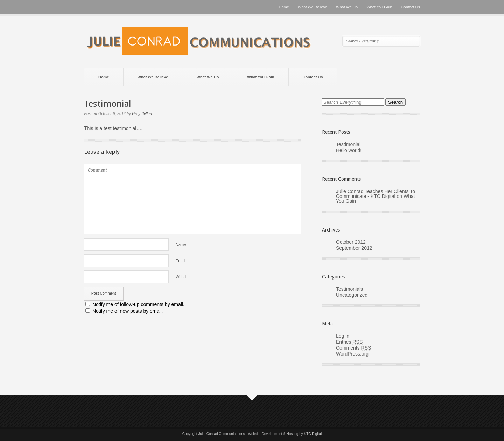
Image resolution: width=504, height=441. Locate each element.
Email (181, 261)
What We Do (347, 7)
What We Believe (313, 7)
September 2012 (354, 248)
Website (183, 277)
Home (284, 7)
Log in (343, 336)
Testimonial (348, 144)
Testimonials (349, 289)
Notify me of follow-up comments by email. (138, 304)
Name (181, 244)
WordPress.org (352, 354)
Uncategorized (352, 295)
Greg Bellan (142, 114)
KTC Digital (313, 434)
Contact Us (411, 7)
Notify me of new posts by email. (128, 311)
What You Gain (379, 7)
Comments (353, 348)
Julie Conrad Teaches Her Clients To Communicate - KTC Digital (376, 194)
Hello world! (349, 150)
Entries (349, 342)
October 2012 (351, 242)
